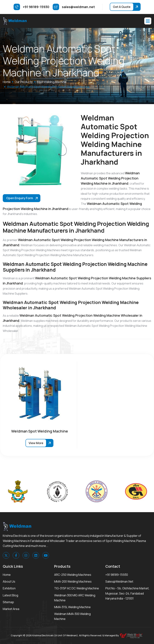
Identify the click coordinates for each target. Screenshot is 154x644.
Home (7, 575)
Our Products (24, 82)
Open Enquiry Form (20, 198)
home (7, 82)
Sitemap (8, 602)
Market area (11, 609)
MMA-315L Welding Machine (72, 607)
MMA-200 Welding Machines (73, 581)
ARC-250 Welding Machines (73, 575)
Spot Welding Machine (52, 82)
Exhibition (9, 588)
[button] (148, 21)
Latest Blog (10, 595)
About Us (9, 581)
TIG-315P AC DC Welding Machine (77, 588)
